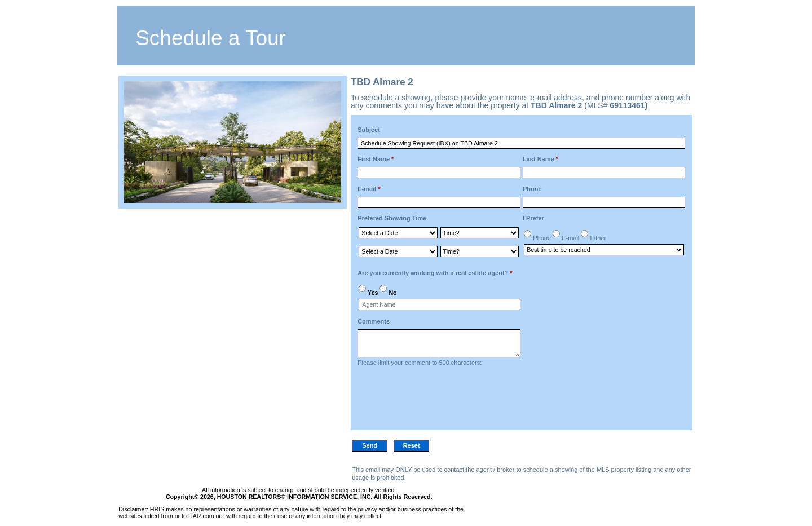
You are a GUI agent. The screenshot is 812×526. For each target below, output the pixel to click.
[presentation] (443, 401)
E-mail (369, 189)
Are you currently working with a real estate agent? (435, 273)
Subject (369, 130)
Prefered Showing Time (392, 218)
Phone (532, 189)
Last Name (540, 159)
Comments (374, 321)
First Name (376, 159)
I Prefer (533, 218)
